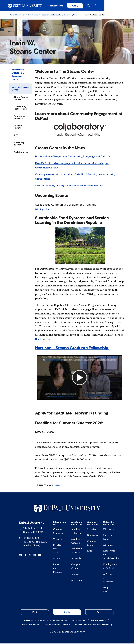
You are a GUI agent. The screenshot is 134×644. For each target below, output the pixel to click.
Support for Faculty (20, 127)
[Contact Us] (43, 621)
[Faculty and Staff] (58, 549)
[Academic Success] (75, 551)
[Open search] (114, 6)
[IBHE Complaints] (98, 621)
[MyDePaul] (75, 581)
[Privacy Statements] (31, 625)
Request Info (81, 6)
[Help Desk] (108, 590)
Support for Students (20, 118)
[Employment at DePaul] (108, 567)
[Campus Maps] (91, 544)
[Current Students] (58, 532)
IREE (16, 136)
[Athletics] (108, 546)
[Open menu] (122, 6)
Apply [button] (67, 613)
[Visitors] (58, 540)
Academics (33, 15)
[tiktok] (25, 555)
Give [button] (99, 613)
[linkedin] (20, 555)
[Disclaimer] (28, 621)
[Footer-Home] (67, 509)
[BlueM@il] (75, 559)
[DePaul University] (30, 6)
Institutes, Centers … (73, 15)
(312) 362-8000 (32, 539)
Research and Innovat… (51, 15)
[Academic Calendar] (75, 532)
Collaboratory (21, 153)
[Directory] (108, 530)
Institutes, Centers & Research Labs (18, 75)
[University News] (108, 538)
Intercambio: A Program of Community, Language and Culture (73, 157)
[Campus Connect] (75, 567)
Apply (100, 6)
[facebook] (35, 555)
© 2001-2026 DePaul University (67, 633)
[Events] (91, 552)
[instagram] (30, 555)
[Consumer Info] (79, 621)
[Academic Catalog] (75, 542)
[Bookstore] (91, 536)
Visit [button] (35, 613)
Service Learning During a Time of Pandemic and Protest (69, 186)
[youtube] (39, 555)
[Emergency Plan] (60, 621)
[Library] (75, 575)
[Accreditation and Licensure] (57, 625)
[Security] (91, 530)
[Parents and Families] (58, 569)
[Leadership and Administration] (108, 555)
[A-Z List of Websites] (108, 579)
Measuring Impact (19, 144)
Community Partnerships (20, 108)
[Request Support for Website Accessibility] (93, 625)
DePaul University (17, 15)
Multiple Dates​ (44, 210)
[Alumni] (58, 559)
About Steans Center (21, 99)
